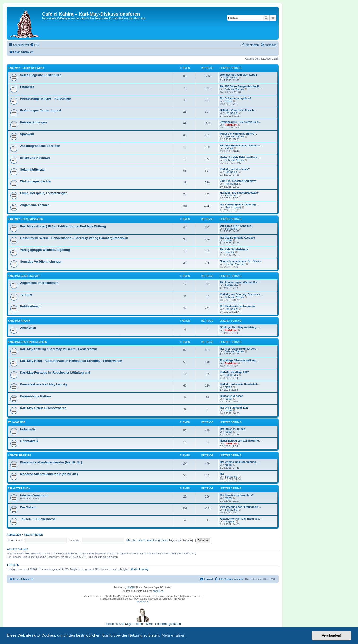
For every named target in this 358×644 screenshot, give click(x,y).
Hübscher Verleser (231, 396)
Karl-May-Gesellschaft (24, 276)
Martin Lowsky (233, 207)
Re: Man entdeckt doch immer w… (241, 145)
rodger (229, 101)
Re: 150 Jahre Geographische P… (241, 86)
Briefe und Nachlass (35, 158)
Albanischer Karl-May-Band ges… (241, 519)
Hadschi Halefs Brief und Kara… (240, 157)
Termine (26, 295)
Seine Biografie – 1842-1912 (41, 75)
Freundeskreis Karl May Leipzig (43, 384)
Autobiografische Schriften (40, 146)
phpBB (130, 587)
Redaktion (231, 125)
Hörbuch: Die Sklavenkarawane (239, 193)
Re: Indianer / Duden (232, 429)
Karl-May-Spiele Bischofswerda (43, 408)
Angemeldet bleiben (182, 540)
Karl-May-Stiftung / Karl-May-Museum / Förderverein (59, 349)
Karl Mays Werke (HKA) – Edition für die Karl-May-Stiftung (63, 226)
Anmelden (14, 535)
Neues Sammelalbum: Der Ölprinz (241, 261)
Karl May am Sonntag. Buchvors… (241, 294)
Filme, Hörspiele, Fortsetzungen (44, 193)
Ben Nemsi (231, 77)
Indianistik (28, 429)
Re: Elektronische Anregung (237, 306)
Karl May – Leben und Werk (26, 68)
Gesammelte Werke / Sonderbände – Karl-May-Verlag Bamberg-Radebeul (74, 238)
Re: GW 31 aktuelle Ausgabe (237, 238)
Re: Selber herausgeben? (236, 98)
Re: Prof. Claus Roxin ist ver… (239, 349)
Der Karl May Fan (235, 264)
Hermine (230, 252)
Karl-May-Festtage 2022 (234, 372)
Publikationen (30, 306)
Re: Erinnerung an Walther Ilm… (240, 282)
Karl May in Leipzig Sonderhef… (240, 384)
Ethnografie (16, 422)
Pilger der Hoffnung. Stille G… (239, 134)
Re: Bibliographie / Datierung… (239, 205)
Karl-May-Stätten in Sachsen (27, 342)
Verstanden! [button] (332, 635)
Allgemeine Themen (35, 205)
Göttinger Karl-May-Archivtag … (240, 327)
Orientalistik (29, 441)
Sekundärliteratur (33, 169)
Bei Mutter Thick (19, 488)
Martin (228, 387)
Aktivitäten (28, 328)
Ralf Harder (231, 184)
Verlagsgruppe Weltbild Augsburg (45, 250)
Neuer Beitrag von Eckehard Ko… (241, 441)
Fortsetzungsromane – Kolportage (45, 99)
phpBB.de (158, 591)
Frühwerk (27, 87)
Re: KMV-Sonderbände (234, 249)
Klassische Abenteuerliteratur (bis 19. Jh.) (51, 462)
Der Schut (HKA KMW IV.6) (236, 226)
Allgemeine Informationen (39, 283)
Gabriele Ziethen (234, 89)
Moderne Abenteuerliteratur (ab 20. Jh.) (49, 474)
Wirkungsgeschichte (35, 181)
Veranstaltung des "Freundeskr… (240, 507)
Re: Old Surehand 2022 (234, 408)
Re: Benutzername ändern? (237, 495)
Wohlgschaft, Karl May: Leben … (240, 75)
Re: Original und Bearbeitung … (240, 462)
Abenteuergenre (19, 455)
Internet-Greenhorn (34, 495)
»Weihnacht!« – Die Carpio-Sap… (240, 122)
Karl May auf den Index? (235, 169)
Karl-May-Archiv (19, 321)
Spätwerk (27, 134)
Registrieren (34, 535)
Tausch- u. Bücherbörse (38, 519)
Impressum (143, 601)
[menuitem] (35, 45)
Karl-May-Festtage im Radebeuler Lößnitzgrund (55, 373)
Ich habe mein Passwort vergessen (147, 540)
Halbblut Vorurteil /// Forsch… (238, 110)
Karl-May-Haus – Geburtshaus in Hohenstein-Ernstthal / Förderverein (71, 361)
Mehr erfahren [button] (173, 635)
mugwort (230, 521)
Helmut (229, 148)
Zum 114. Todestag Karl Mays (238, 181)
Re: (222, 474)
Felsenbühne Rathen (35, 396)
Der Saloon (28, 507)
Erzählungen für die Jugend (41, 110)
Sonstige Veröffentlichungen (41, 262)
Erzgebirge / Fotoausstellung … (239, 360)
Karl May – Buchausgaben (25, 219)
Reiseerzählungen (33, 122)
